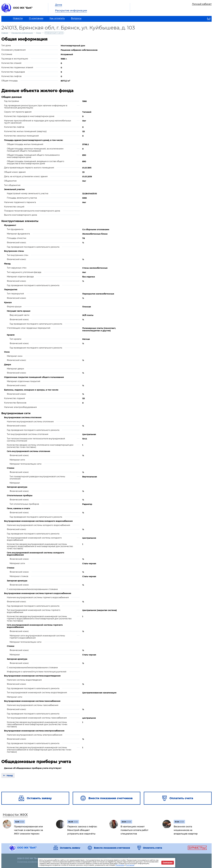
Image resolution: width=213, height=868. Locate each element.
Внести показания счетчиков (112, 848)
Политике (120, 865)
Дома (59, 5)
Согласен (168, 863)
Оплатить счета (153, 848)
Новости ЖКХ (15, 815)
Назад (10, 776)
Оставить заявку (70, 848)
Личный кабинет (202, 4)
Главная (5, 33)
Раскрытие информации (71, 11)
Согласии (130, 865)
